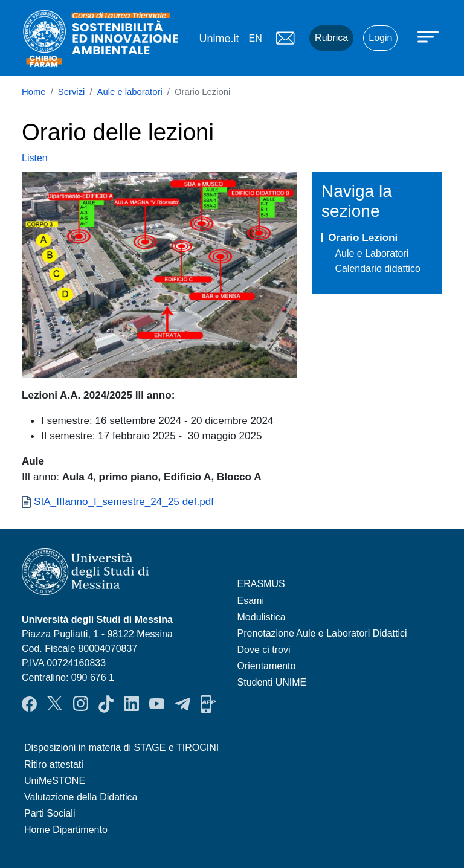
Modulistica (262, 617)
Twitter (55, 704)
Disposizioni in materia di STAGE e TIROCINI (121, 747)
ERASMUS (261, 584)
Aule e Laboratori (372, 253)
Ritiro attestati (54, 764)
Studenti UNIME (272, 682)
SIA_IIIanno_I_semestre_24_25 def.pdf (124, 501)
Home (34, 92)
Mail (285, 38)
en (255, 38)
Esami (251, 601)
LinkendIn (131, 704)
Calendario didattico (377, 268)
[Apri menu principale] (430, 36)
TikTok (106, 704)
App (208, 704)
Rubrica (331, 38)
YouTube (157, 704)
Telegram (183, 704)
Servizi (72, 92)
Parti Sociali (50, 813)
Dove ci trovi (264, 650)
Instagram (81, 704)
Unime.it (219, 39)
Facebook (29, 704)
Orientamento (267, 666)
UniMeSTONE (55, 781)
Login (380, 38)
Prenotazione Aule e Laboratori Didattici (322, 633)
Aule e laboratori (130, 92)
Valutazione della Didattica (81, 797)
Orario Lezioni (363, 237)
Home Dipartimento (66, 830)
